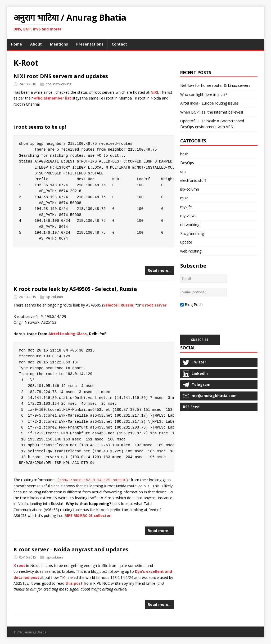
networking (62, 84)
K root (19, 566)
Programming (192, 233)
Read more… (160, 270)
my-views (188, 216)
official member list (53, 98)
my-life (186, 207)
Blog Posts (194, 305)
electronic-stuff (193, 180)
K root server (154, 305)
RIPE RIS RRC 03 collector (88, 515)
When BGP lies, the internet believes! (212, 112)
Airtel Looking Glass (68, 334)
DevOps (187, 163)
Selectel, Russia (118, 305)
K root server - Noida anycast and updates (71, 549)
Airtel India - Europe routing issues (209, 103)
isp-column (54, 297)
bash (184, 154)
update (186, 242)
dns (49, 84)
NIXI (154, 92)
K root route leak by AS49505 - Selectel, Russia (75, 289)
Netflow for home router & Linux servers (215, 85)
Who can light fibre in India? (204, 94)
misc (184, 198)
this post (74, 583)
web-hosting (191, 251)
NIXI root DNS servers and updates (61, 76)
